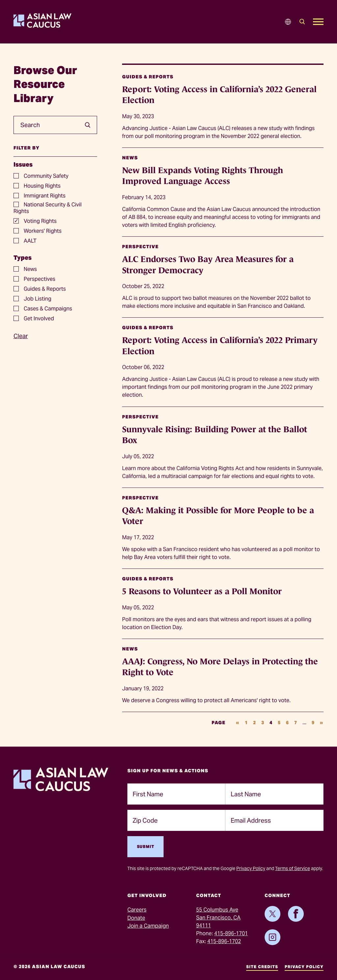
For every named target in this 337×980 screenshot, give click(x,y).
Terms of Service (293, 868)
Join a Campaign (148, 926)
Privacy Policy (251, 868)
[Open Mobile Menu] (318, 22)
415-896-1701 (231, 933)
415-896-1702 (224, 941)
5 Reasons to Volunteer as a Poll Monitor (202, 591)
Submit (146, 847)
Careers (137, 910)
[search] (85, 125)
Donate (136, 918)
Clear (21, 336)
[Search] (302, 22)
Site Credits (262, 967)
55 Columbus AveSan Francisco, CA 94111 (218, 918)
